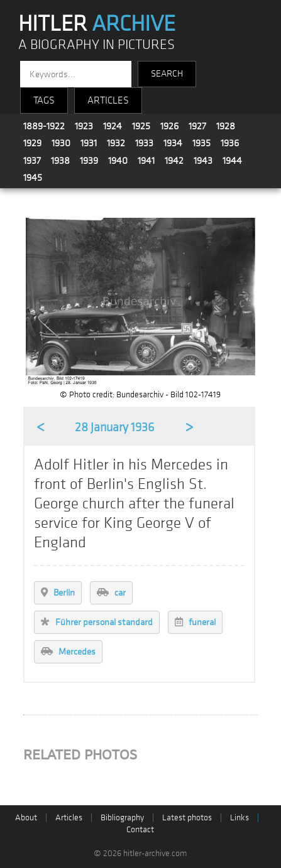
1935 (201, 143)
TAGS (44, 100)
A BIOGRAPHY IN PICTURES (96, 45)
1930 (61, 143)
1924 (113, 126)
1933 (144, 143)
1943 (203, 161)
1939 (89, 161)
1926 (169, 126)
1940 (118, 161)
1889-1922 (44, 126)
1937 (32, 161)
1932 (116, 143)
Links (240, 817)
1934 (173, 143)
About (26, 817)
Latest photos (187, 817)
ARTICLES (108, 100)
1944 (232, 161)
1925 (141, 126)
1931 (89, 143)
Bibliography (122, 817)
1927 (197, 126)
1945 (33, 178)
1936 (230, 143)
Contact (140, 829)
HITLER (97, 24)
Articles (69, 817)
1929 (32, 143)
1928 (226, 126)
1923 (84, 126)
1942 (174, 161)
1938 (60, 161)
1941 (146, 161)
